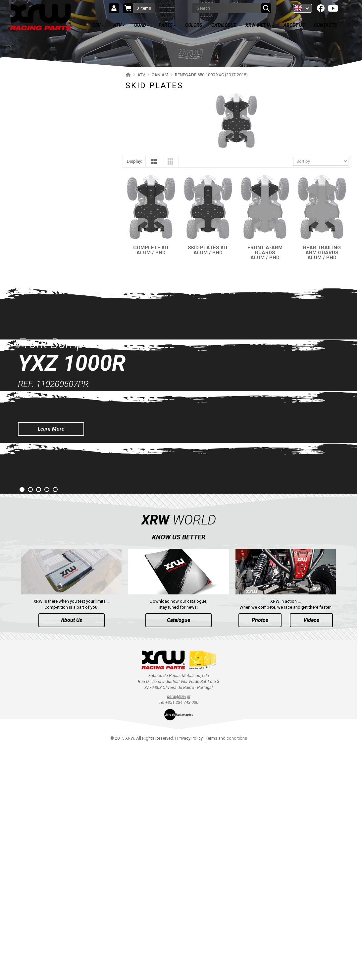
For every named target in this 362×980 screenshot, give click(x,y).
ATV (27, 100)
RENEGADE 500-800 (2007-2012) (52, 360)
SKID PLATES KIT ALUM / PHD (208, 250)
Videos (311, 852)
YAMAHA (27, 394)
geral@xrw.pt (179, 928)
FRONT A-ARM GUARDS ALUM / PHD (265, 253)
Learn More (51, 661)
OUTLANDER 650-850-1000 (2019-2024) (58, 162)
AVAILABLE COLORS (49, 507)
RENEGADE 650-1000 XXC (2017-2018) (57, 302)
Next (352, 639)
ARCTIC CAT (30, 452)
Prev (5, 639)
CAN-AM (26, 127)
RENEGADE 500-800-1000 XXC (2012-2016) (61, 348)
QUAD (29, 467)
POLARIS (26, 116)
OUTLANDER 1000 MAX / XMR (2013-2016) (61, 244)
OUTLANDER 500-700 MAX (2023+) (54, 151)
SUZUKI (25, 406)
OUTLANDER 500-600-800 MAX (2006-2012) (62, 267)
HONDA (25, 441)
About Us (72, 852)
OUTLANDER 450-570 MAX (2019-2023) (58, 197)
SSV (27, 80)
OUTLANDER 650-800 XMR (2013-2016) (58, 232)
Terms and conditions (226, 970)
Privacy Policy (190, 970)
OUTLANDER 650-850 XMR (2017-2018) (58, 209)
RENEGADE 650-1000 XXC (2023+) (53, 278)
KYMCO (26, 429)
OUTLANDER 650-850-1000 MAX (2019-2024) (63, 174)
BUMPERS (34, 325)
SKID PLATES (37, 313)
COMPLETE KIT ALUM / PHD (151, 250)
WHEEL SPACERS (41, 336)
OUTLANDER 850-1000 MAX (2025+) (55, 139)
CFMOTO (27, 383)
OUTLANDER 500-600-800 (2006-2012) (57, 255)
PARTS (31, 487)
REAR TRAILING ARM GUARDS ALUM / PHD (322, 253)
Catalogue (179, 852)
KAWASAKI (28, 418)
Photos (260, 852)
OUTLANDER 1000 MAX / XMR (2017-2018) (61, 220)
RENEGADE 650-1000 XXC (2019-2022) (57, 290)
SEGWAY (26, 371)
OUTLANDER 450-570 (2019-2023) (53, 185)
